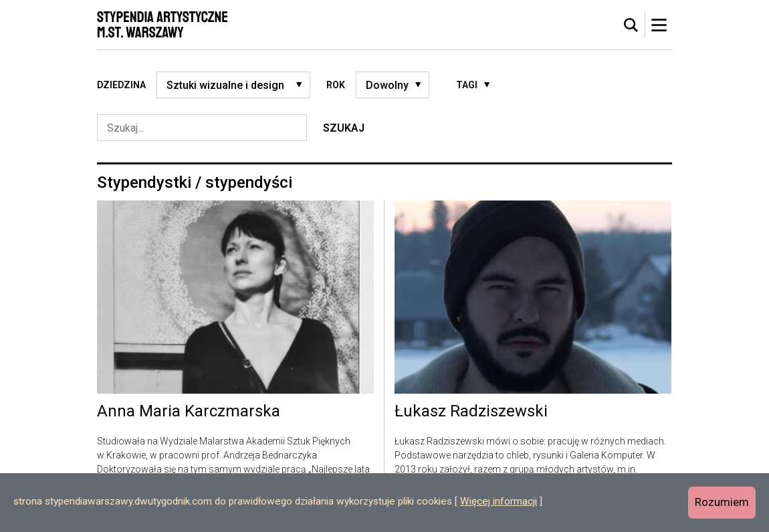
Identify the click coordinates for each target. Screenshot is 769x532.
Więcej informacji (499, 501)
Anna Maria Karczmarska (189, 412)
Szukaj (344, 128)
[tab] (631, 25)
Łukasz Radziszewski (471, 412)
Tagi (467, 85)
